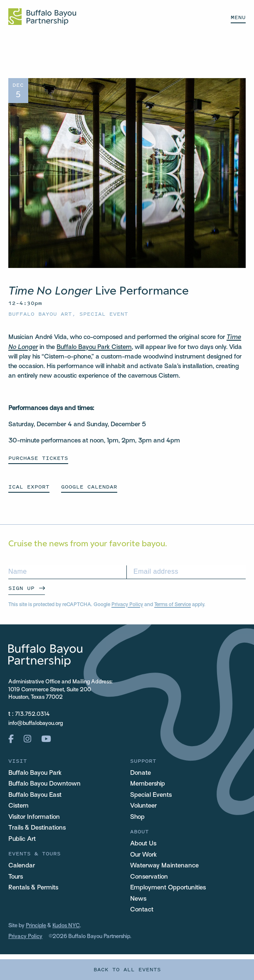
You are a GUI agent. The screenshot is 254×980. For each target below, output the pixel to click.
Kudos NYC (66, 926)
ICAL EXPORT (29, 487)
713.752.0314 (32, 715)
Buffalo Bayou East (35, 795)
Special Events (151, 795)
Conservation (149, 877)
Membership (148, 784)
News (138, 899)
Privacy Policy (127, 605)
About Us (143, 844)
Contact (142, 910)
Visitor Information (34, 817)
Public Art (22, 839)
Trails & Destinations (37, 828)
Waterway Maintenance (164, 866)
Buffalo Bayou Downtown (44, 784)
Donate (141, 773)
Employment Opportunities (168, 888)
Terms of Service (173, 605)
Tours (16, 877)
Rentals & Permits (33, 888)
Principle (36, 926)
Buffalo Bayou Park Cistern (94, 347)
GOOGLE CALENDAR (89, 487)
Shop (137, 817)
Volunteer (143, 806)
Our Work (143, 855)
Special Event (104, 314)
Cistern (18, 806)
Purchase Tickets (38, 458)
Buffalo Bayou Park (35, 773)
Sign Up (21, 588)
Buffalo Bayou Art (40, 314)
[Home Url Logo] (42, 17)
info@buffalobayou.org (36, 724)
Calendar (22, 866)
